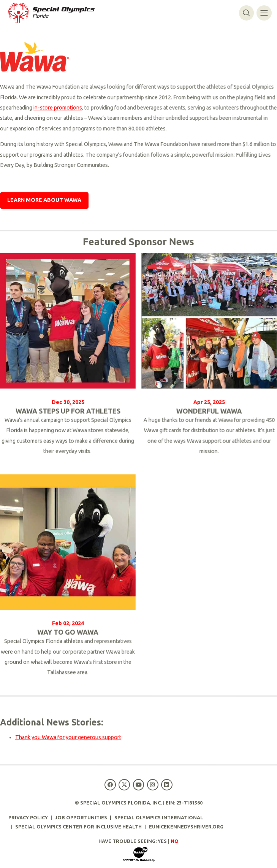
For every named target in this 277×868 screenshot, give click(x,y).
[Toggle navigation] (264, 13)
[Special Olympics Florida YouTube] (138, 785)
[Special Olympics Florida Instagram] (153, 785)
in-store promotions (58, 108)
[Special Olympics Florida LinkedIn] (167, 785)
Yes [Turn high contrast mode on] (162, 841)
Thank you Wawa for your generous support (68, 738)
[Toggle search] (246, 13)
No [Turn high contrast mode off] (175, 841)
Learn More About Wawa (44, 201)
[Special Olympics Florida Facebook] (110, 785)
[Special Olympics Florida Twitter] (124, 785)
